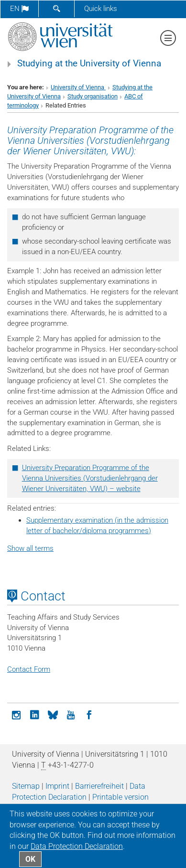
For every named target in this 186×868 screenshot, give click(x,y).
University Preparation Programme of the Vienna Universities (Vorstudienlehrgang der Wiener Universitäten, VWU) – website (90, 478)
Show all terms (30, 548)
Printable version (120, 797)
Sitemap (26, 786)
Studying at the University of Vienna (89, 64)
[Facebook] (89, 714)
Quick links (101, 9)
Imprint (57, 786)
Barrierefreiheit (99, 786)
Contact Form (29, 669)
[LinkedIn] (34, 714)
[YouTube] (71, 714)
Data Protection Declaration (77, 846)
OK (30, 859)
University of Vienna (78, 87)
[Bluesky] (53, 714)
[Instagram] (16, 714)
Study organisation (93, 96)
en (19, 9)
